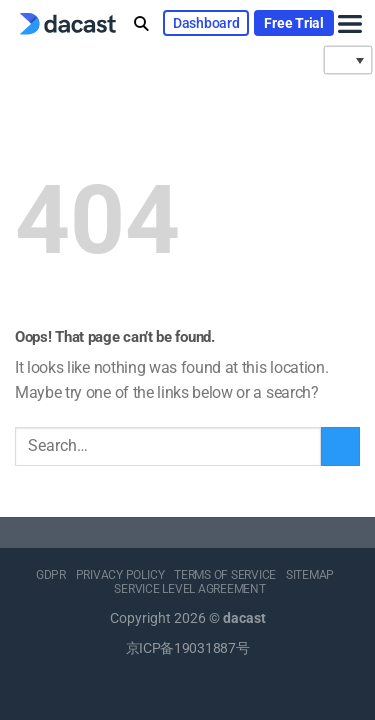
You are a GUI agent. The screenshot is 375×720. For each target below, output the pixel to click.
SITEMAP (310, 575)
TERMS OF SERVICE (225, 575)
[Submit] (340, 446)
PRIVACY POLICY (120, 575)
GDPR (51, 575)
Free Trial (293, 23)
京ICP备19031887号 (188, 648)
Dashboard (206, 23)
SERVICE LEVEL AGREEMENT (189, 589)
